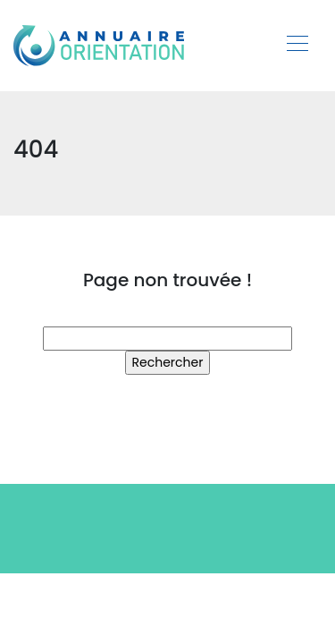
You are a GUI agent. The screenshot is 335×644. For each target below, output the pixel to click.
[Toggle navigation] (297, 46)
